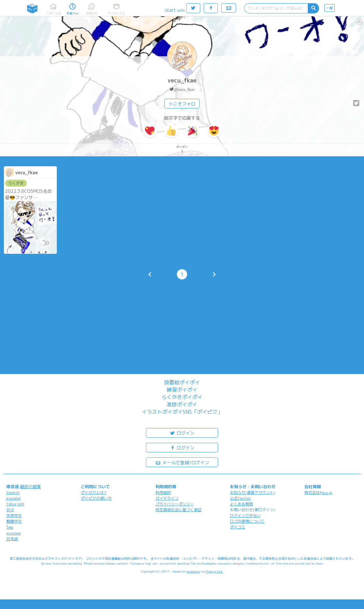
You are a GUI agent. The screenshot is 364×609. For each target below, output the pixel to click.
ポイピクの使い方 (96, 498)
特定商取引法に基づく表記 (178, 510)
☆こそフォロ (182, 104)
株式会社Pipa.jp (318, 492)
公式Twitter (241, 498)
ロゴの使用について (247, 521)
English (13, 492)
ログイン (182, 433)
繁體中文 (14, 521)
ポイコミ (238, 527)
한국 (10, 510)
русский (14, 533)
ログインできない (245, 515)
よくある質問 (241, 504)
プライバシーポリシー (175, 504)
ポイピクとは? (94, 492)
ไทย (10, 527)
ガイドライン (167, 498)
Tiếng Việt (15, 504)
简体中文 (14, 515)
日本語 (12, 539)
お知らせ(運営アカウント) (253, 492)
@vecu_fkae (184, 89)
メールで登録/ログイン (182, 462)
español (13, 498)
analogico (193, 571)
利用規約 (163, 492)
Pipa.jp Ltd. (214, 571)
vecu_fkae (182, 80)
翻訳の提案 (30, 487)
